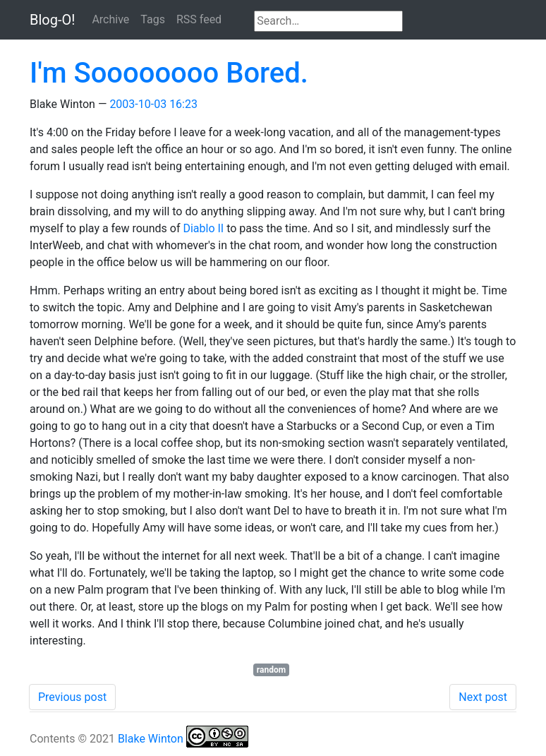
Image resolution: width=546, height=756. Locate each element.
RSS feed (199, 19)
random (271, 670)
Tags (153, 19)
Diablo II (203, 228)
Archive (110, 19)
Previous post (72, 697)
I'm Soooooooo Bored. (169, 73)
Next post (483, 697)
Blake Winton (151, 739)
